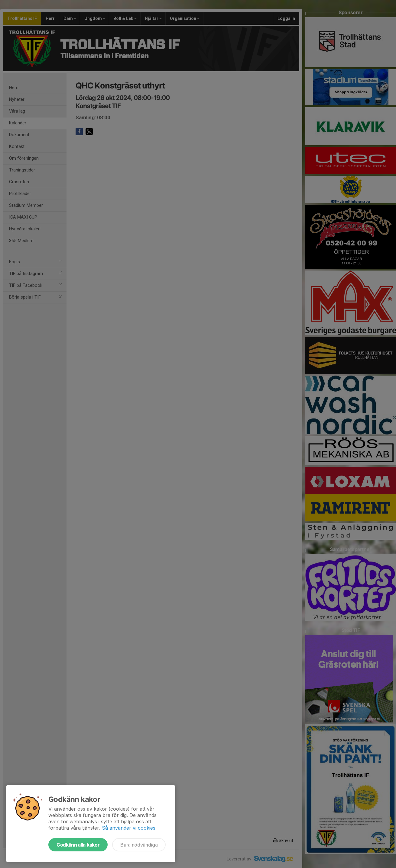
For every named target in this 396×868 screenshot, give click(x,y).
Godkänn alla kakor (78, 845)
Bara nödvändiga (139, 845)
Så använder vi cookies (129, 828)
